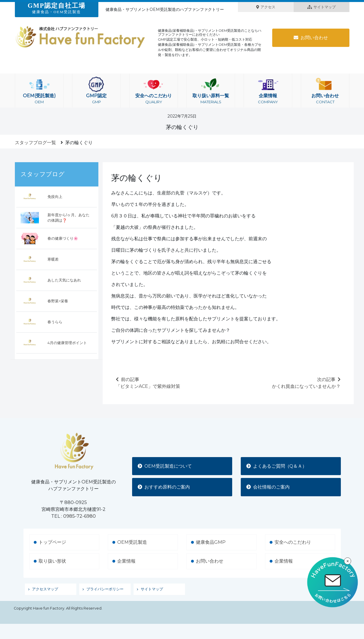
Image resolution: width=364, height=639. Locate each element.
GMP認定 (96, 91)
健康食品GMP (211, 542)
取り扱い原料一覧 (211, 91)
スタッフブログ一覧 (35, 143)
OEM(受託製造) (39, 91)
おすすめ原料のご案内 (164, 487)
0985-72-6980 (79, 516)
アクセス (266, 7)
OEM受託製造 (132, 542)
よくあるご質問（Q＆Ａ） (277, 466)
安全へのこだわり (154, 91)
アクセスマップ (45, 589)
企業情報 (268, 91)
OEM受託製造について (165, 466)
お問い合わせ (311, 38)
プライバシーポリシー (105, 589)
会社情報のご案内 (268, 487)
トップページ (52, 542)
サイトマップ (322, 7)
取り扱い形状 (52, 561)
